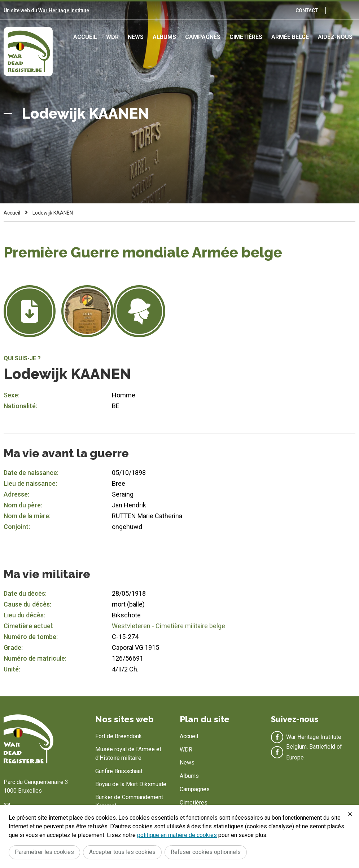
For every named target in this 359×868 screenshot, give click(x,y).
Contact (307, 10)
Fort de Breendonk (119, 736)
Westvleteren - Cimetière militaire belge (168, 626)
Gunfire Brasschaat (119, 771)
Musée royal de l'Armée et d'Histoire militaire (128, 754)
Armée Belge (290, 37)
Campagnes (203, 37)
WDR (112, 37)
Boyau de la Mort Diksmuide (131, 784)
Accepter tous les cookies (122, 852)
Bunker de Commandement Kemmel (129, 801)
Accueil (85, 37)
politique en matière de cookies (177, 835)
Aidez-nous (335, 37)
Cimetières (246, 37)
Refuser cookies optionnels (206, 852)
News (136, 37)
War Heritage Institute (64, 10)
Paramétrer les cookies (44, 852)
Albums (164, 37)
